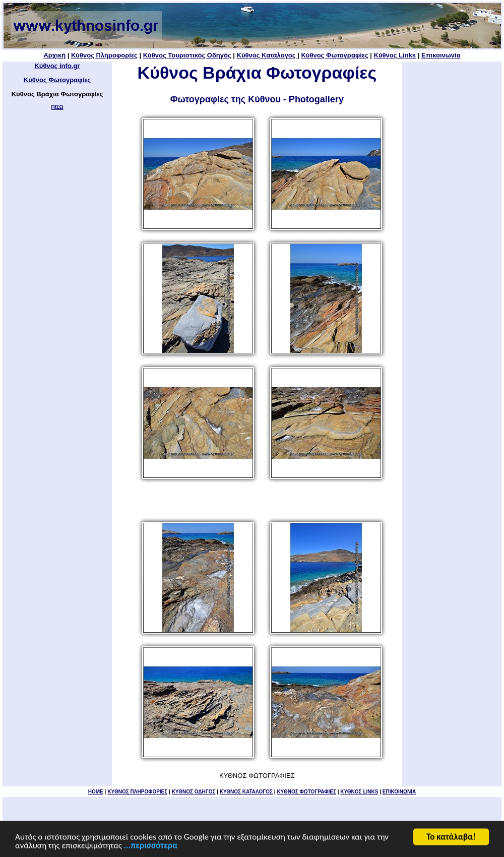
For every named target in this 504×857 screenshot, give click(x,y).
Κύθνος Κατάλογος (267, 55)
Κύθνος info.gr (57, 66)
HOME (96, 792)
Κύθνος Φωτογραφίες (334, 55)
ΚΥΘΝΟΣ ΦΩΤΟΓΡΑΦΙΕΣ (306, 792)
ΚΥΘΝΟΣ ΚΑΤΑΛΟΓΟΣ (246, 792)
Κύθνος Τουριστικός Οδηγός (187, 55)
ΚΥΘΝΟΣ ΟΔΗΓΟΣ (194, 792)
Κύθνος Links (395, 55)
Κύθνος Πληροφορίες (104, 55)
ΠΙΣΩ (57, 107)
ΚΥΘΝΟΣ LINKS (359, 792)
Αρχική (54, 55)
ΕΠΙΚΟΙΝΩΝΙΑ (399, 792)
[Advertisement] (452, 220)
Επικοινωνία (441, 55)
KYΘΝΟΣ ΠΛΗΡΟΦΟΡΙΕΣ (137, 792)
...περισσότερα (151, 846)
